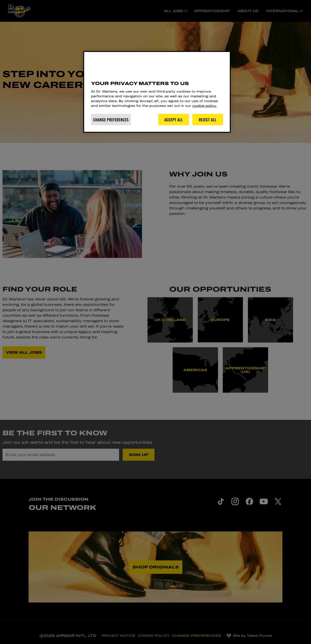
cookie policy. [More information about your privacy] (204, 106)
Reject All (208, 120)
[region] (157, 92)
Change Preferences (111, 120)
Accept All (174, 120)
